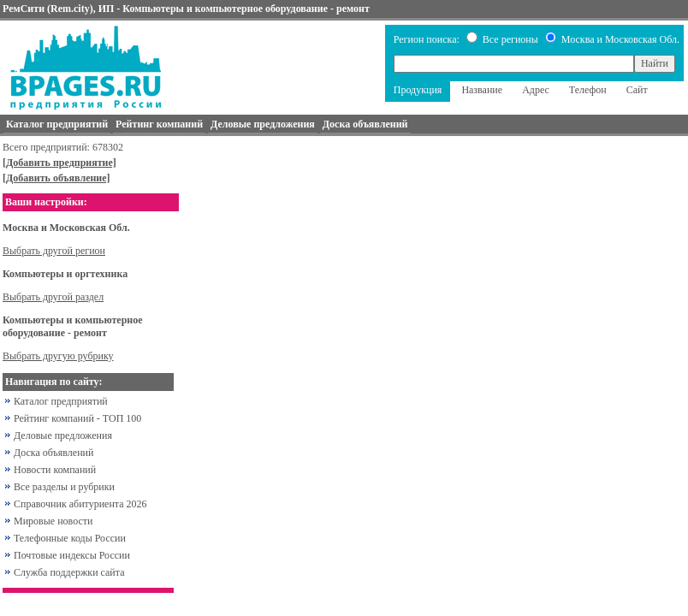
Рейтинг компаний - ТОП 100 (77, 418)
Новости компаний (55, 470)
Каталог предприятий (61, 401)
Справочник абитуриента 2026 (80, 504)
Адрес (536, 90)
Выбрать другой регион (54, 251)
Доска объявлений (53, 453)
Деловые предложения (63, 435)
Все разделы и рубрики (64, 487)
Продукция (418, 90)
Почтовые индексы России (72, 555)
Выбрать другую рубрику (58, 356)
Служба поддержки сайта (69, 572)
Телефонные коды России (70, 538)
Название (482, 90)
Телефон (588, 90)
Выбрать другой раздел (53, 297)
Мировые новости (53, 521)
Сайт (637, 90)
